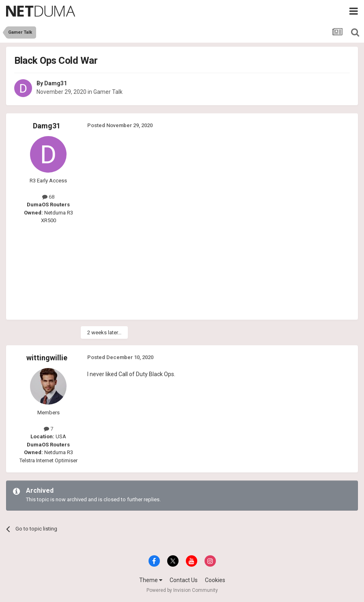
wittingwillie (47, 358)
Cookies (215, 580)
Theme (151, 580)
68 (48, 197)
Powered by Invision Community (182, 590)
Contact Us (184, 580)
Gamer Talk (108, 92)
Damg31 (56, 83)
